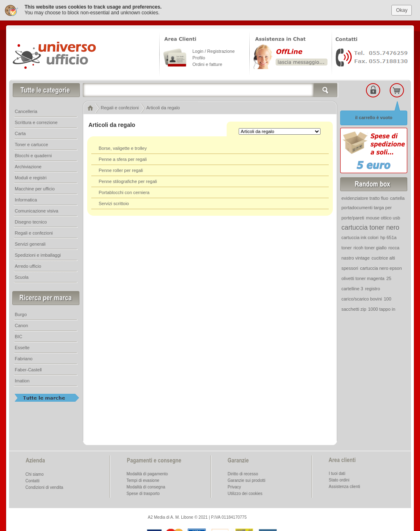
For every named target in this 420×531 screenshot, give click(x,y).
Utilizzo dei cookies (245, 493)
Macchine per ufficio (35, 188)
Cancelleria (26, 111)
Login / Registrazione (213, 51)
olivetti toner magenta (363, 278)
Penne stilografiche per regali (128, 181)
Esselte (22, 347)
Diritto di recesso (243, 473)
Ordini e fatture (207, 64)
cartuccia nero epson (381, 268)
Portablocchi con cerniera (124, 192)
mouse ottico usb (383, 217)
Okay (402, 10)
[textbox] (210, 90)
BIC (18, 336)
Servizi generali (30, 244)
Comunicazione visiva (36, 210)
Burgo (21, 314)
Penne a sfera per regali (123, 159)
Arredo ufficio (28, 266)
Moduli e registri (31, 177)
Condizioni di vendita (44, 487)
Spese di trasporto (143, 493)
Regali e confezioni (34, 233)
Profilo (199, 57)
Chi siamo (34, 474)
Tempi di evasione (143, 480)
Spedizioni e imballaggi (38, 255)
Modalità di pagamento (147, 473)
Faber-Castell (28, 369)
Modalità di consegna (146, 487)
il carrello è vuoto (374, 117)
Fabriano (24, 358)
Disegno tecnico (31, 221)
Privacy (234, 487)
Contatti (32, 480)
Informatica (26, 199)
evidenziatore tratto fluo (365, 198)
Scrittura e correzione (36, 122)
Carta (20, 133)
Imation (22, 380)
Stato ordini (339, 480)
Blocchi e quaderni (33, 155)
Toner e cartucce (31, 144)
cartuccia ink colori (360, 237)
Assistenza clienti (344, 486)
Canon (21, 325)
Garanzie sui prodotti (246, 480)
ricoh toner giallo (370, 247)
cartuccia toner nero (370, 227)
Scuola (22, 277)
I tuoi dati (337, 473)
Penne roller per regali (121, 170)
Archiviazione (28, 166)
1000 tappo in (382, 309)
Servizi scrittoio (114, 203)
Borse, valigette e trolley (123, 148)
